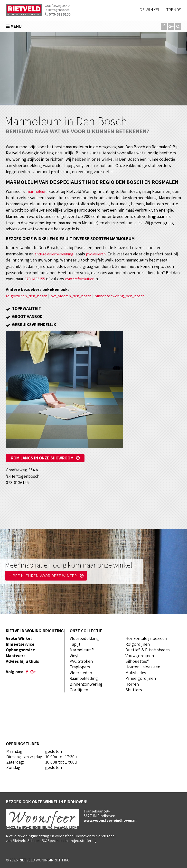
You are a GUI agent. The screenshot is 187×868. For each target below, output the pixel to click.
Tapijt (75, 644)
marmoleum (38, 191)
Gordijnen (79, 690)
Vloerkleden (81, 673)
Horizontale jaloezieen (146, 638)
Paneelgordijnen (141, 678)
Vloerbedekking (84, 638)
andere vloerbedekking (56, 254)
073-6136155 (58, 14)
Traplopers (80, 667)
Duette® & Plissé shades (148, 650)
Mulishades (136, 673)
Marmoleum (81, 650)
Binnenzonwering (86, 684)
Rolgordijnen (138, 644)
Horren (132, 684)
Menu (14, 26)
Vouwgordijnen (140, 656)
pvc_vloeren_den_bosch (78, 296)
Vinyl (74, 656)
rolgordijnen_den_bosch (29, 296)
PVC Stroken (81, 661)
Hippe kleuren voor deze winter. (46, 576)
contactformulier (83, 279)
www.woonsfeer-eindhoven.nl (110, 820)
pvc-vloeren (101, 254)
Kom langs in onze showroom (42, 458)
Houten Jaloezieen (143, 667)
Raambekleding (84, 678)
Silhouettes (136, 661)
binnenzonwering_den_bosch (131, 296)
